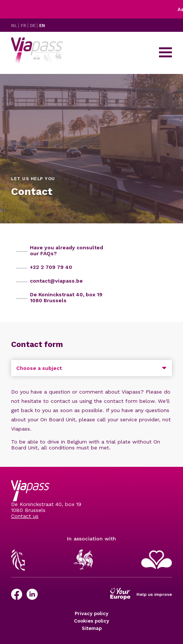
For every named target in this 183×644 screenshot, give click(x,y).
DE (33, 26)
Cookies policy (91, 621)
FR (24, 26)
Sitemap (92, 628)
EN (42, 26)
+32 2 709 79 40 (51, 267)
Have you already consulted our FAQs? (67, 250)
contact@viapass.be (56, 281)
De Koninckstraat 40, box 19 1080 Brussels (66, 297)
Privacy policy (91, 613)
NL (15, 26)
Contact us (25, 516)
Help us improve (154, 594)
